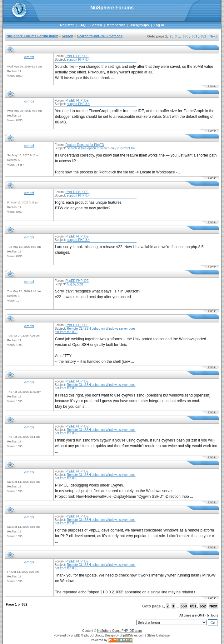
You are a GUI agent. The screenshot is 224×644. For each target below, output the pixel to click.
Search (96, 25)
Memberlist (116, 25)
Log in (159, 25)
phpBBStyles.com (132, 635)
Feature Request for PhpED (85, 145)
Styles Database (158, 635)
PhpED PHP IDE (77, 56)
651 (194, 36)
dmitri (29, 57)
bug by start (75, 284)
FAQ (82, 25)
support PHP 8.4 (78, 60)
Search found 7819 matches (100, 36)
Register (67, 25)
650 (186, 36)
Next (213, 36)
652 (203, 36)
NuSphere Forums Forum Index (32, 36)
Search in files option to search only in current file (101, 148)
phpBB (76, 635)
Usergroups (139, 25)
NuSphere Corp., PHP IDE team (119, 631)
